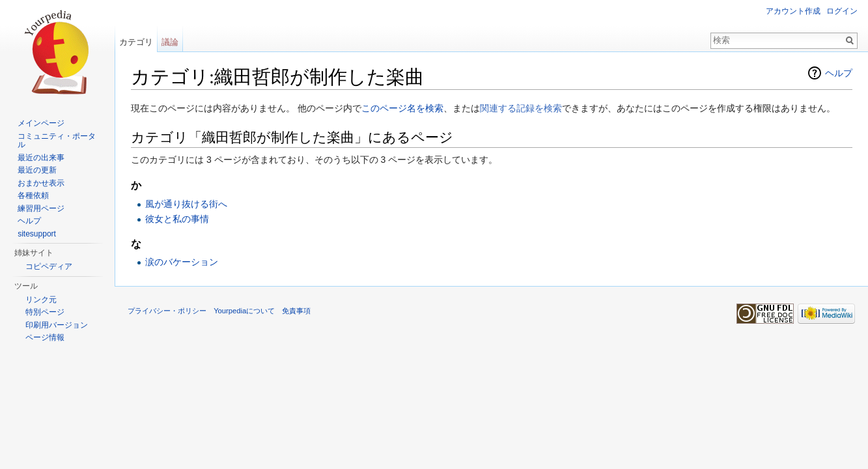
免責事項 (296, 311)
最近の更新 (37, 170)
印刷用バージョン (57, 325)
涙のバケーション (182, 262)
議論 (170, 42)
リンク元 (41, 300)
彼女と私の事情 (177, 219)
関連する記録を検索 (521, 108)
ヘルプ (839, 73)
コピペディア (49, 266)
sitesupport (37, 234)
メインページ (41, 123)
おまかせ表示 (41, 183)
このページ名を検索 (402, 108)
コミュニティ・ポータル (57, 141)
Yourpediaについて (244, 311)
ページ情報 (45, 337)
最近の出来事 (41, 158)
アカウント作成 (793, 11)
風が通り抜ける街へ (186, 204)
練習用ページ (41, 208)
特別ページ (45, 312)
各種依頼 (33, 195)
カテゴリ (136, 42)
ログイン (842, 11)
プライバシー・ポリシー (167, 311)
